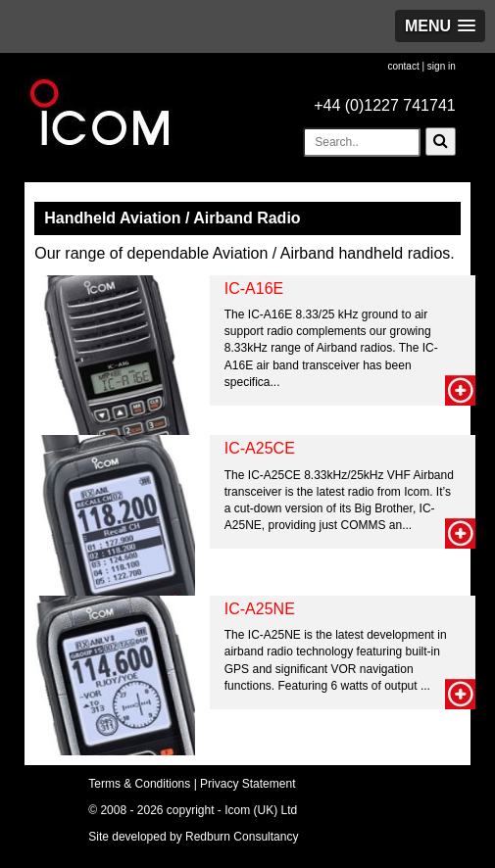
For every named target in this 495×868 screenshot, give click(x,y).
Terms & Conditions (139, 784)
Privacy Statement (247, 784)
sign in (442, 66)
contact (403, 66)
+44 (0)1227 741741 (385, 105)
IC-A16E (254, 289)
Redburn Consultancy (242, 837)
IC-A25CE (260, 448)
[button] (440, 26)
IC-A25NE (260, 609)
